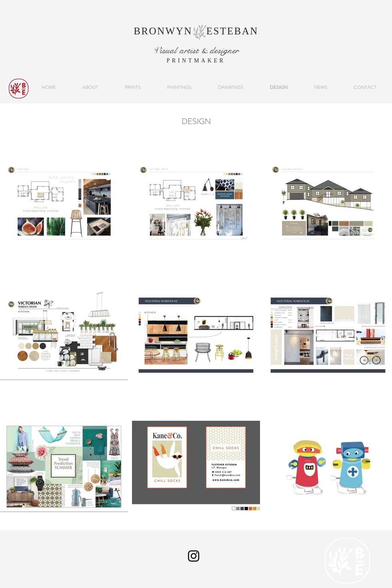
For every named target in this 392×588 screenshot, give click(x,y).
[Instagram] (194, 556)
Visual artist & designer (196, 50)
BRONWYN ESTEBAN (196, 31)
